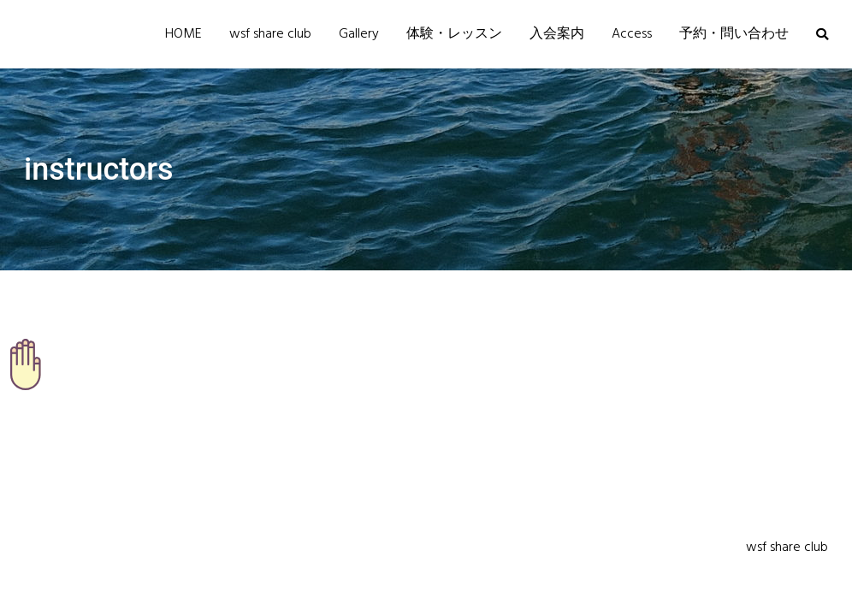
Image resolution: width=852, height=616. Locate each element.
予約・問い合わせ (734, 34)
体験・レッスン (454, 34)
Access (632, 34)
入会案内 (557, 34)
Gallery (359, 34)
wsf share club (270, 34)
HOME (183, 34)
